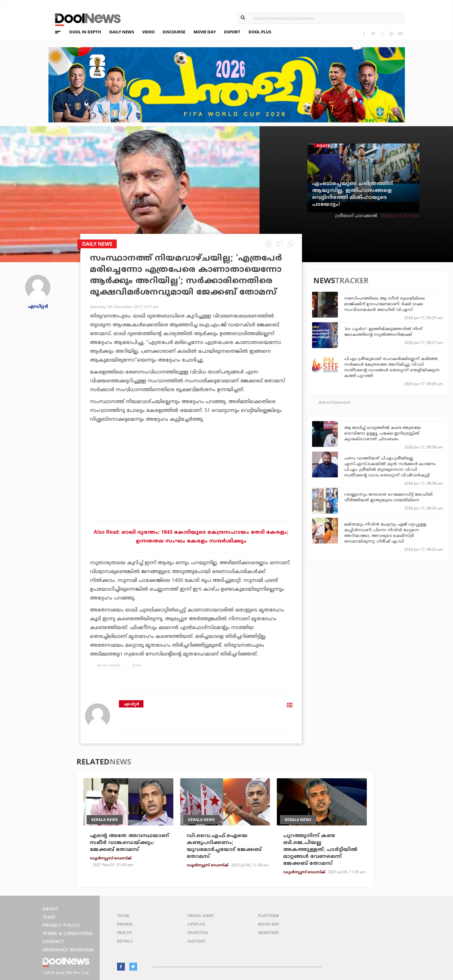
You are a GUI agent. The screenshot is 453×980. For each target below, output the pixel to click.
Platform (268, 916)
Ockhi (137, 665)
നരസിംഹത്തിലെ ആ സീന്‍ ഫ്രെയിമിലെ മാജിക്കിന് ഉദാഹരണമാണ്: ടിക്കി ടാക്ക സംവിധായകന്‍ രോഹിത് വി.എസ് (384, 304)
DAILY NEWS (122, 32)
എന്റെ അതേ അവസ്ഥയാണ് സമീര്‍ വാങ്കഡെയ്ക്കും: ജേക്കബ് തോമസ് (129, 843)
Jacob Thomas (108, 665)
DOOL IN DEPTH (85, 32)
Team (49, 917)
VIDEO (148, 32)
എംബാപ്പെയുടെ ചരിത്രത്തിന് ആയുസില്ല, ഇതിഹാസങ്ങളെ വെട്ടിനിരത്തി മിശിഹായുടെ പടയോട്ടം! (352, 194)
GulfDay (196, 941)
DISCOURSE (174, 32)
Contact (53, 941)
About (50, 909)
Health (124, 933)
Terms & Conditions (68, 933)
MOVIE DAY (205, 32)
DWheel (125, 924)
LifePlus (196, 924)
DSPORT (232, 32)
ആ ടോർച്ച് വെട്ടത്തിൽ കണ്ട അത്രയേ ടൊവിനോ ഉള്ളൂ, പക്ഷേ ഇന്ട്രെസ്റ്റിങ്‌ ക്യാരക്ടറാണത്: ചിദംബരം (383, 434)
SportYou (198, 933)
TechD (123, 916)
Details (125, 941)
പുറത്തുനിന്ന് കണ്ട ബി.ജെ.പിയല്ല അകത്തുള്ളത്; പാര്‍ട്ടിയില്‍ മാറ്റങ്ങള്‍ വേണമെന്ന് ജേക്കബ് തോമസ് (320, 850)
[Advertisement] (191, 490)
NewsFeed (268, 933)
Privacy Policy (61, 925)
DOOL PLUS (260, 32)
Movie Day (268, 924)
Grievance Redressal (69, 950)
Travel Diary (201, 916)
